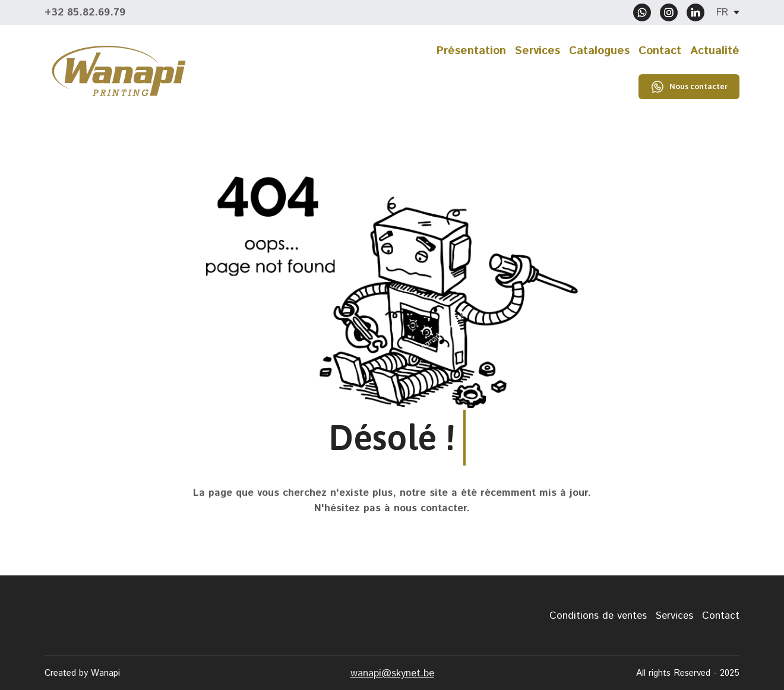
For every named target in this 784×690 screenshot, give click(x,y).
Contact (660, 51)
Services (538, 51)
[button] (642, 12)
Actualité (715, 51)
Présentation (471, 51)
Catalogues (599, 51)
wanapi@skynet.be (392, 673)
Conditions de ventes (598, 616)
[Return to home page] (119, 71)
